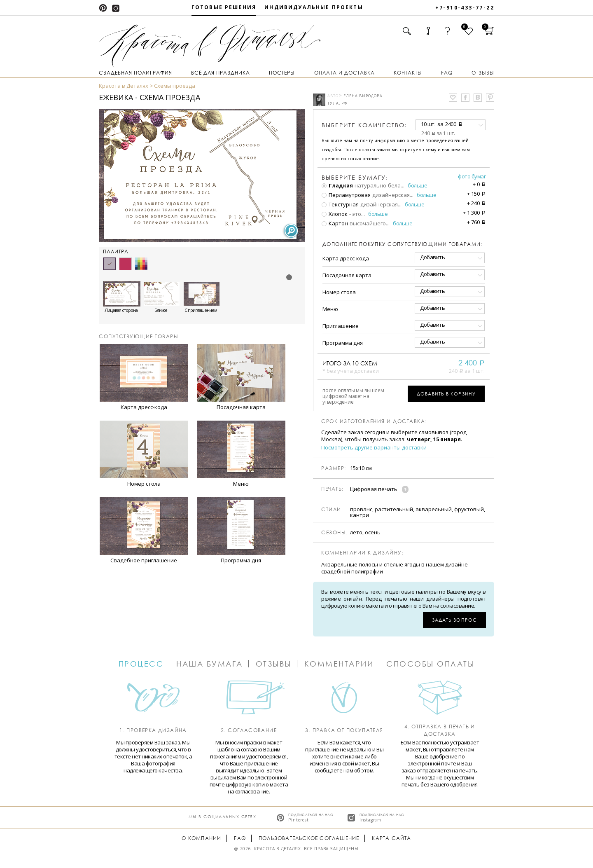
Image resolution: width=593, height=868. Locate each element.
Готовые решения (224, 7)
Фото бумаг (472, 176)
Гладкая (337, 185)
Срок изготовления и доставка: (374, 421)
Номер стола (339, 292)
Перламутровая (346, 195)
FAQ (447, 73)
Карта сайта (391, 838)
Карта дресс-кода (346, 258)
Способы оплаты (430, 664)
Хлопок (335, 214)
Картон (335, 223)
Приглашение (341, 326)
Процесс (141, 664)
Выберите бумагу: (355, 178)
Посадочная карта (347, 275)
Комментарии (339, 664)
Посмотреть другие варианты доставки (374, 448)
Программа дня (343, 343)
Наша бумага (210, 664)
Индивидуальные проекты (314, 7)
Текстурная (340, 204)
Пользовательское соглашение (309, 838)
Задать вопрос (454, 620)
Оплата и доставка (344, 73)
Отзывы (483, 73)
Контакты (408, 73)
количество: (364, 125)
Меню (330, 309)
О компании (201, 838)
